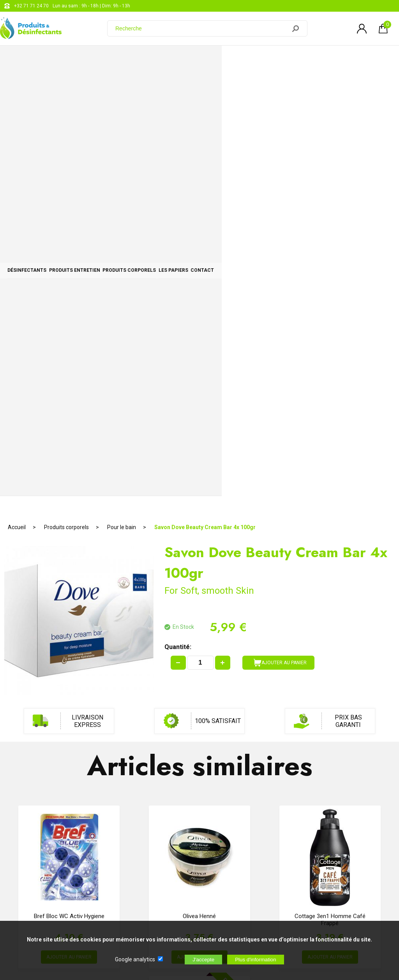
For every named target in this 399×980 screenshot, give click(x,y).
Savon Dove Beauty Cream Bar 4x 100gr (205, 84)
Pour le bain (122, 84)
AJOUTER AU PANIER (280, 219)
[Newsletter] (129, 915)
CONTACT (362, 59)
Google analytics (135, 959)
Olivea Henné (199, 473)
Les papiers (298, 59)
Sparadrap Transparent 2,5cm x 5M (200, 647)
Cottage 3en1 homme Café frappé (330, 476)
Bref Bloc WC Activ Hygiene (69, 473)
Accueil (17, 84)
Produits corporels (218, 59)
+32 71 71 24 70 (31, 6)
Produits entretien (128, 59)
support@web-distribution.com (229, 825)
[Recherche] (201, 28)
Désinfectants (45, 59)
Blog (200, 845)
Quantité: (178, 203)
